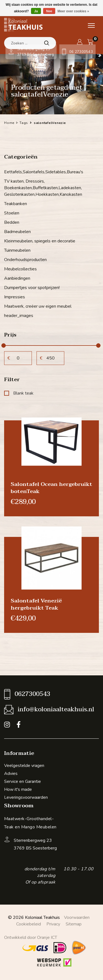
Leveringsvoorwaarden (26, 797)
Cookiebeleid (29, 924)
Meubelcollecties (20, 269)
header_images (19, 316)
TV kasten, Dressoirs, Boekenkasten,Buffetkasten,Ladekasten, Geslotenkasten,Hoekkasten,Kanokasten (43, 188)
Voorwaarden (77, 917)
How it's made (18, 789)
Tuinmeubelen (17, 250)
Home (9, 123)
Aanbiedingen (17, 278)
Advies (11, 774)
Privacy (53, 924)
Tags (24, 123)
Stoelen (12, 213)
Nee (49, 11)
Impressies (15, 297)
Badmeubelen (17, 232)
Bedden (12, 222)
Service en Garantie (23, 781)
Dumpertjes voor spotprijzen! (32, 288)
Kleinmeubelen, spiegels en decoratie (40, 241)
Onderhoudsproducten (25, 260)
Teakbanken (16, 204)
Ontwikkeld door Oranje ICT (31, 937)
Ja (36, 11)
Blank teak (19, 393)
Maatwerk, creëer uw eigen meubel (38, 306)
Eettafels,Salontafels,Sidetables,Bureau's (44, 172)
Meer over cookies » (73, 11)
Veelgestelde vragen (24, 766)
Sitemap (74, 924)
